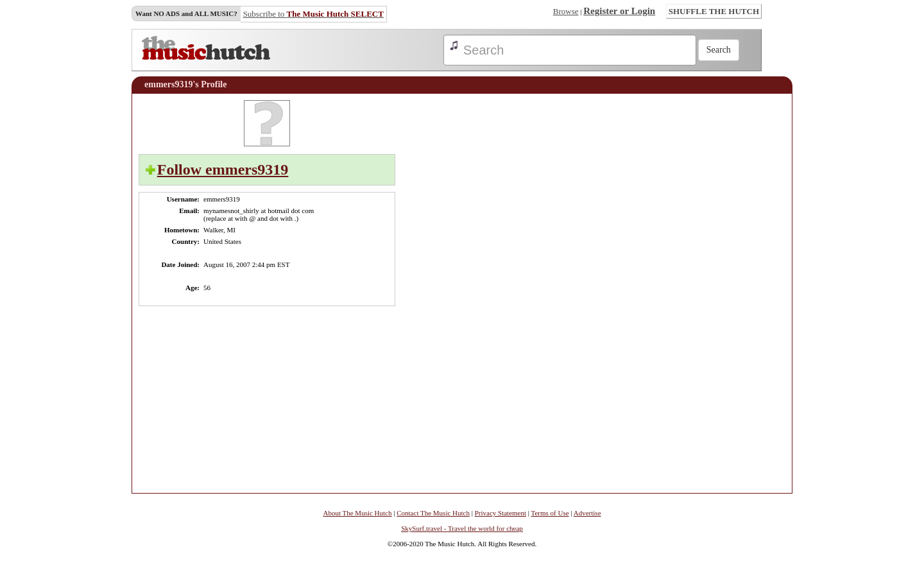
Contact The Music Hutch (433, 513)
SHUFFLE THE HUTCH (714, 11)
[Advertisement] (747, 293)
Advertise (587, 513)
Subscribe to (313, 14)
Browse (566, 11)
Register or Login (619, 11)
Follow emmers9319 (223, 169)
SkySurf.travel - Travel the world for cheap (462, 528)
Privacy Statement (501, 513)
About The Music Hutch (357, 513)
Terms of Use (550, 513)
